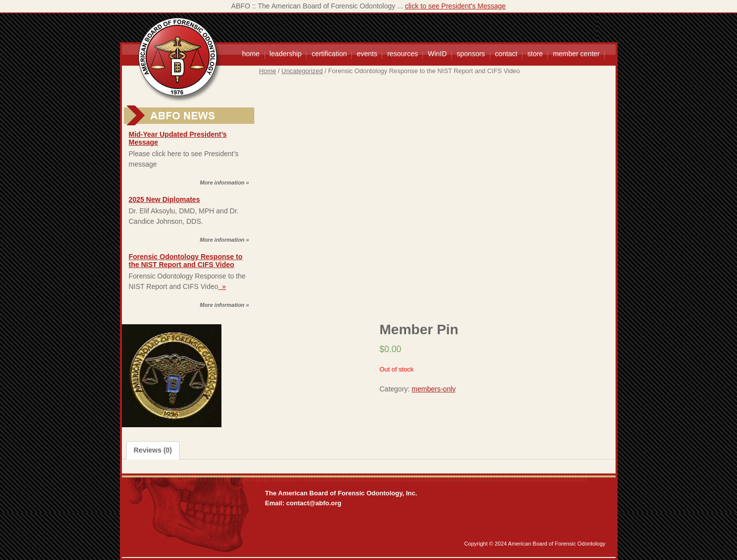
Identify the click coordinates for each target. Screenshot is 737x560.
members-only (434, 389)
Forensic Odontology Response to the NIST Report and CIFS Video (186, 261)
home (251, 54)
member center (576, 54)
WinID (437, 54)
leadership (286, 54)
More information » (224, 183)
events (367, 54)
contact (506, 54)
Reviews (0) (153, 450)
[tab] (153, 450)
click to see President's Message (456, 6)
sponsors (471, 54)
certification (329, 54)
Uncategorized (302, 71)
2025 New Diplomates (164, 199)
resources (402, 54)
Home (268, 71)
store (535, 54)
